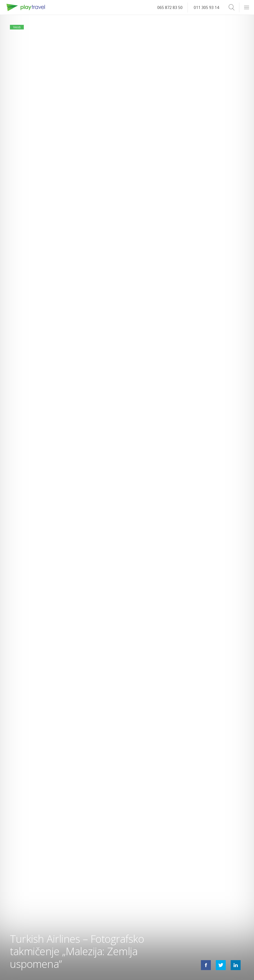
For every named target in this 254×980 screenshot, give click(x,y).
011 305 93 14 (206, 7)
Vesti (19, 29)
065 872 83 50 (170, 7)
